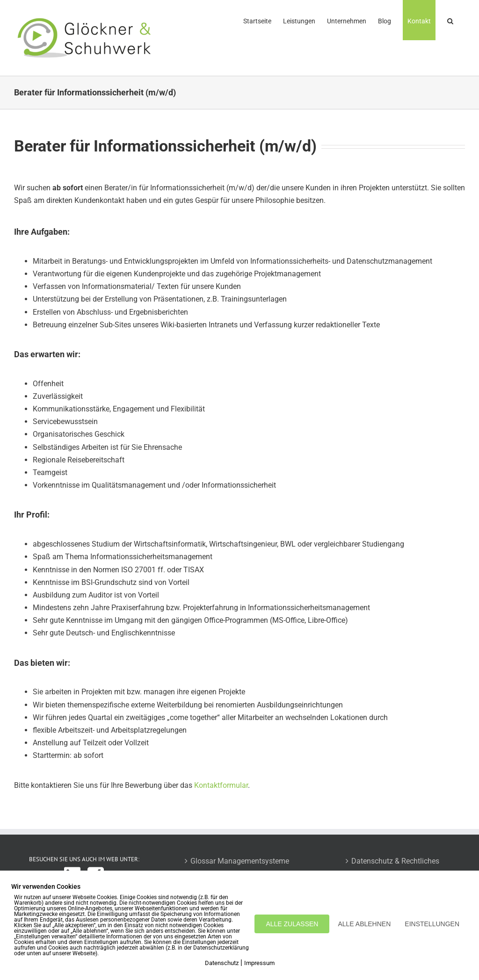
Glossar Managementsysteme (240, 861)
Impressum (259, 963)
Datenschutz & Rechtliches (395, 861)
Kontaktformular (221, 785)
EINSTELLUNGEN (432, 924)
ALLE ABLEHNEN (364, 924)
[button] (450, 20)
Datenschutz (222, 963)
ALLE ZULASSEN (292, 924)
